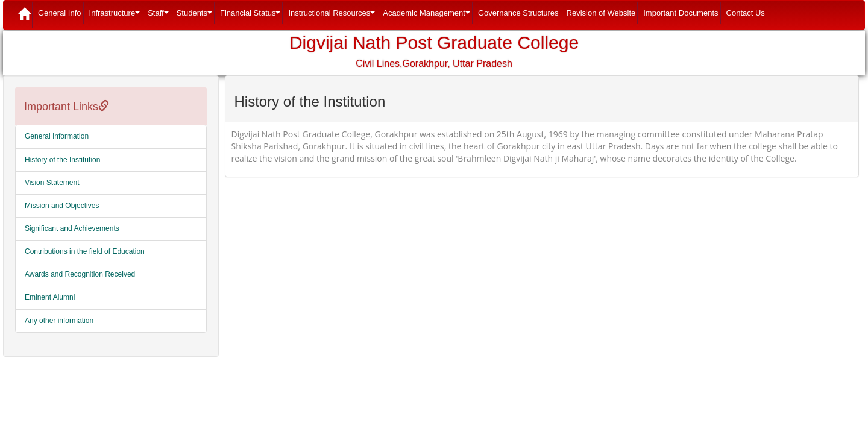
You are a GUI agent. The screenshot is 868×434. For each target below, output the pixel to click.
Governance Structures (518, 13)
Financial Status (252, 16)
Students (196, 16)
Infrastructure (116, 16)
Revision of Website (601, 13)
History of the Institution (62, 160)
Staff (159, 16)
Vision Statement (52, 183)
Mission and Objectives (62, 206)
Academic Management (428, 16)
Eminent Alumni (50, 297)
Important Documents (681, 13)
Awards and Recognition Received (80, 274)
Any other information (59, 321)
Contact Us (746, 13)
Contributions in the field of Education (85, 251)
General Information (57, 136)
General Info (60, 13)
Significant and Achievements (72, 228)
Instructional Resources (333, 16)
